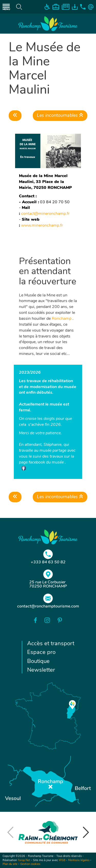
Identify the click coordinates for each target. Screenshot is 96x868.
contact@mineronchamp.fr (46, 214)
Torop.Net (24, 860)
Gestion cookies (30, 864)
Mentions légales (79, 860)
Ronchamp (62, 319)
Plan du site (10, 864)
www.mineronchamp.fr (42, 226)
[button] (86, 832)
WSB (62, 860)
